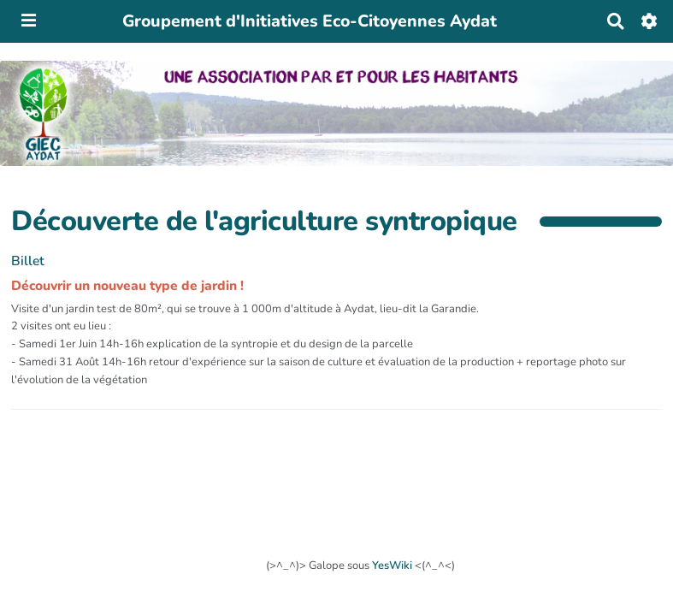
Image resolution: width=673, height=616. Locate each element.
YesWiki (392, 566)
